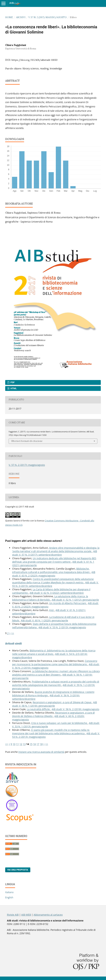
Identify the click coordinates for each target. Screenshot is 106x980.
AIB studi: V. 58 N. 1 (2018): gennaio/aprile (55, 704)
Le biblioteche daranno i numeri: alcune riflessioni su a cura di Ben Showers (56, 673)
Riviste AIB (13, 915)
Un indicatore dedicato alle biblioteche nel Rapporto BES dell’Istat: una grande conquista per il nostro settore (54, 560)
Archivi (21, 17)
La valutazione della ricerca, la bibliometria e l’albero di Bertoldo (50, 598)
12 (21, 744)
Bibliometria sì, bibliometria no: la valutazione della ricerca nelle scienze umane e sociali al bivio (54, 652)
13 (24, 744)
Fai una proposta (18, 870)
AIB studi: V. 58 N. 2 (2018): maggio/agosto (75, 709)
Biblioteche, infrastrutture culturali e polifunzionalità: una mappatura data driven (51, 570)
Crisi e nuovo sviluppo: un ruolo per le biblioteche (59, 723)
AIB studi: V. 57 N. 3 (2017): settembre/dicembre (55, 553)
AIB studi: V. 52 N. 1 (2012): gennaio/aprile (75, 600)
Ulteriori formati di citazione (27, 441)
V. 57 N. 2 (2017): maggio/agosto (48, 17)
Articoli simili (13, 644)
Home (9, 17)
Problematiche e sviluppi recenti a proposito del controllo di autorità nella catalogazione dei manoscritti (56, 683)
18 (41, 744)
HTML (13, 388)
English (9, 897)
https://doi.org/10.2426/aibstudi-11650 (34, 60)
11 (17, 744)
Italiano (9, 892)
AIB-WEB (26, 915)
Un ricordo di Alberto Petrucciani (68, 603)
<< (7, 744)
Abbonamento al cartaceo (48, 915)
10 (14, 744)
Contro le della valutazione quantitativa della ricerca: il (53, 581)
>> (13, 633)
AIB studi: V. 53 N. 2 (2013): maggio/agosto (62, 627)
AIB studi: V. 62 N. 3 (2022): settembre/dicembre (57, 593)
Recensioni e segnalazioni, (62, 702)
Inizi (52, 610)
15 (31, 744)
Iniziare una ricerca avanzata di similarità (41, 752)
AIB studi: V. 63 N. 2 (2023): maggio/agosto (54, 574)
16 (34, 744)
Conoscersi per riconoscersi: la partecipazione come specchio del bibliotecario (55, 663)
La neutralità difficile (39, 709)
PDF (12, 382)
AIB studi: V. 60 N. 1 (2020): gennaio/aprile (45, 620)
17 (38, 744)
